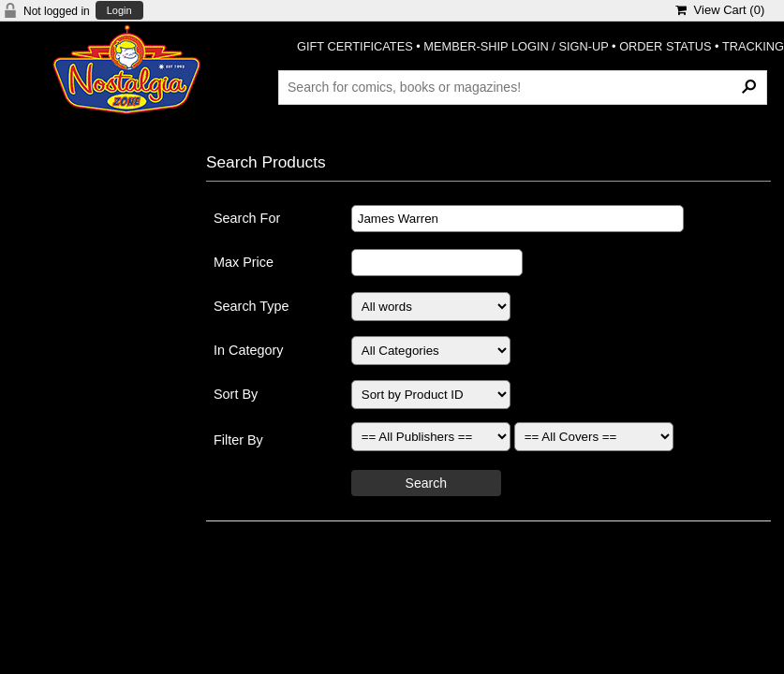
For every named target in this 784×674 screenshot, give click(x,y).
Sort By (236, 394)
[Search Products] (523, 87)
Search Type (251, 306)
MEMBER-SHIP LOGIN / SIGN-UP (516, 46)
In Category (248, 350)
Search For (247, 218)
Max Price (244, 262)
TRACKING (753, 46)
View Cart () (720, 10)
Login (119, 11)
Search (426, 483)
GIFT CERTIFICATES (355, 46)
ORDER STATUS (665, 46)
